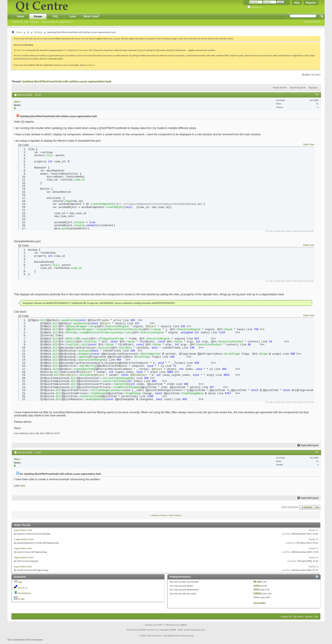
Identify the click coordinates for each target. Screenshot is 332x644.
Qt (28, 32)
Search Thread (297, 88)
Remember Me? (255, 7)
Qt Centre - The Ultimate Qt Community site (173, 638)
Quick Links (65, 22)
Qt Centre (18, 50)
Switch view (309, 144)
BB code (257, 584)
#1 (317, 94)
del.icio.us (23, 590)
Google (21, 601)
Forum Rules (259, 605)
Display (312, 88)
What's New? (91, 16)
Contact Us (286, 619)
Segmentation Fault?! (24, 560)
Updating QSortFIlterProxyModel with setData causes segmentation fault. (67, 81)
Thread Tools (279, 88)
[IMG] (256, 592)
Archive (309, 619)
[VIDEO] (257, 596)
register (192, 50)
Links (73, 16)
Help (297, 3)
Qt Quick (38, 32)
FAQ (26, 22)
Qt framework (82, 50)
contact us (90, 65)
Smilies (257, 588)
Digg (20, 584)
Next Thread (175, 518)
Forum (38, 16)
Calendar (35, 22)
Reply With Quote (308, 448)
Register (311, 3)
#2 (317, 454)
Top (317, 509)
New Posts (18, 22)
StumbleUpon (25, 595)
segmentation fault (23, 533)
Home (20, 16)
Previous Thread (159, 518)
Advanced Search (312, 22)
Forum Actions (48, 22)
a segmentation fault (24, 542)
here (22, 488)
